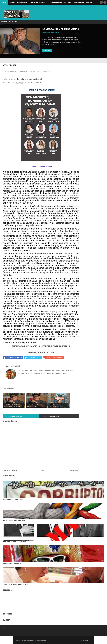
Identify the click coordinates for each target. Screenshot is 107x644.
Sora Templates (27, 640)
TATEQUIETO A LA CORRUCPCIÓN (15, 585)
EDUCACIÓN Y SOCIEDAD (35, 83)
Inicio (4, 2)
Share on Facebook (12, 358)
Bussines (7, 614)
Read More (47, 50)
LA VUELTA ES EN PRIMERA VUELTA (61, 29)
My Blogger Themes (40, 640)
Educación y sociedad (39, 2)
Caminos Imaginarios (18, 2)
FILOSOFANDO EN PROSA (83, 2)
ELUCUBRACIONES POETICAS (61, 2)
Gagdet (7, 620)
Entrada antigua (74, 471)
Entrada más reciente (10, 471)
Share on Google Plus (53, 358)
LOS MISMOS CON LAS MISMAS (15, 542)
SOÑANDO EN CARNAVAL (12, 563)
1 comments (55, 33)
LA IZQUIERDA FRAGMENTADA (14, 520)
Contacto (85, 641)
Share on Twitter (32, 358)
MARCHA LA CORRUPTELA (13, 499)
